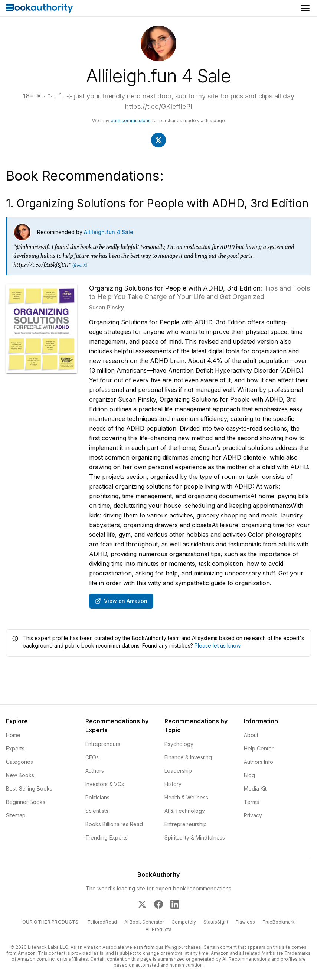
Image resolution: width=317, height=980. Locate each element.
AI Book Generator (144, 922)
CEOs (92, 757)
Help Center (259, 748)
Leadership (178, 771)
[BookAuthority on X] (142, 904)
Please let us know (217, 645)
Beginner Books (26, 802)
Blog (249, 775)
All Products (158, 929)
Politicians (97, 797)
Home (13, 735)
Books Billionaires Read (114, 824)
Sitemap (16, 815)
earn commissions (131, 121)
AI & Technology (185, 811)
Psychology (179, 744)
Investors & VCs (105, 784)
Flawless (245, 922)
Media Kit (255, 788)
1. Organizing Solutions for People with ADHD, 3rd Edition (157, 203)
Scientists (97, 811)
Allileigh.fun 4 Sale (109, 232)
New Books (20, 775)
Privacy (253, 815)
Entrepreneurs (103, 744)
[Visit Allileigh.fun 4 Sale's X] (158, 140)
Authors (95, 771)
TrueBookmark (279, 922)
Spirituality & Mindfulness (195, 838)
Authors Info (259, 762)
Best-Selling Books (29, 788)
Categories (19, 762)
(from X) (80, 265)
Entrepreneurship (186, 824)
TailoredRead (102, 922)
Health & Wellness (186, 797)
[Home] (40, 8)
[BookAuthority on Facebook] (158, 904)
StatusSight (216, 922)
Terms (251, 802)
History (173, 784)
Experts (15, 748)
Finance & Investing (188, 757)
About (251, 735)
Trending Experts (107, 838)
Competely (184, 922)
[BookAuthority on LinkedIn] (175, 904)
